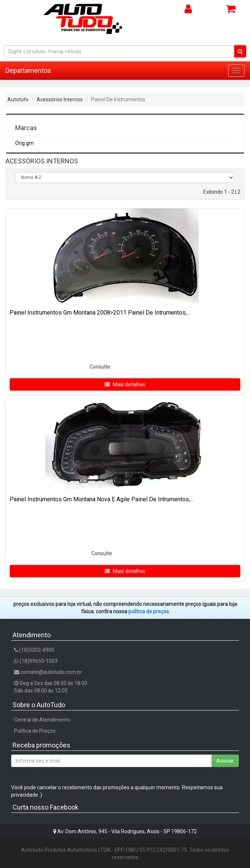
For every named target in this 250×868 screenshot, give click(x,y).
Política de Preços (35, 731)
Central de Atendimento (42, 720)
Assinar (225, 761)
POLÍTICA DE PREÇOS (149, 611)
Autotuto (18, 99)
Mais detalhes (125, 384)
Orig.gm (24, 143)
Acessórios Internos (60, 99)
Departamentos (28, 70)
